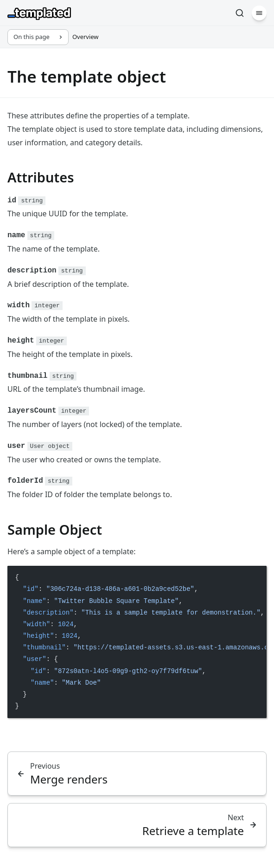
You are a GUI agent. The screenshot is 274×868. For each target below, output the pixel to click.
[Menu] (259, 13)
